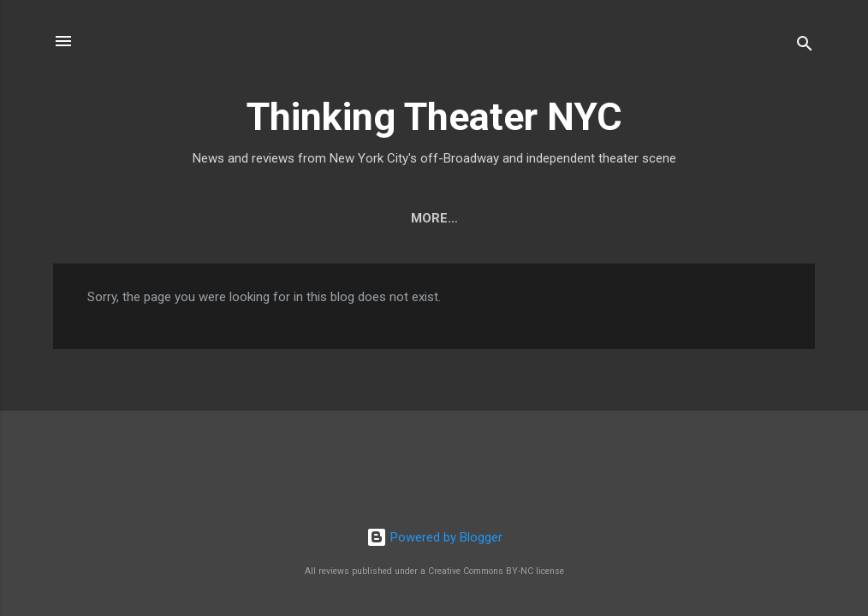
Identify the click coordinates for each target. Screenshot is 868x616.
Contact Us (526, 218)
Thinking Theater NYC (434, 117)
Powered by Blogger (434, 537)
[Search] (805, 47)
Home (320, 218)
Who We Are (411, 218)
